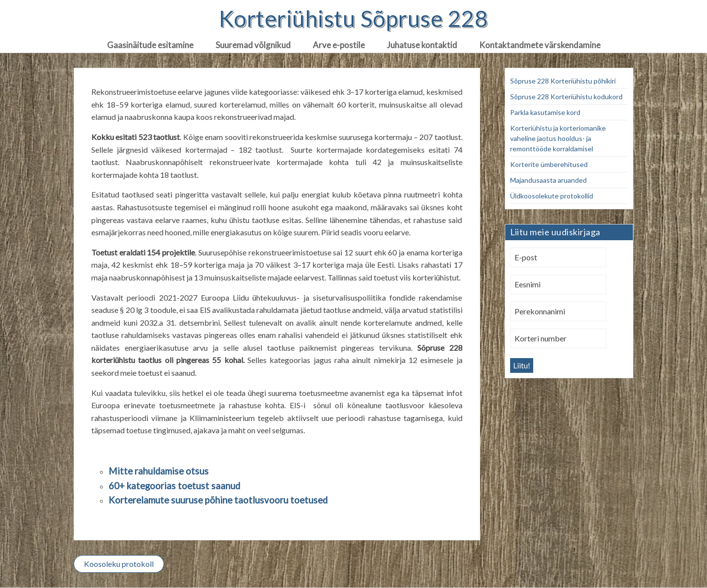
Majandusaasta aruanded (548, 180)
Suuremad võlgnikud (253, 45)
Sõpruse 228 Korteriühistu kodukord (566, 97)
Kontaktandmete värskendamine (540, 45)
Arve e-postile (339, 45)
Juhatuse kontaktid (422, 45)
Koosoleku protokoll (119, 564)
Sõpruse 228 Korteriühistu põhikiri (563, 81)
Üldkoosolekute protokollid (552, 196)
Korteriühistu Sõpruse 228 (353, 19)
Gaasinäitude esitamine (150, 45)
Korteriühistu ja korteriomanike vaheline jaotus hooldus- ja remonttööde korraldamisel (558, 138)
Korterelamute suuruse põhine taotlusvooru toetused (218, 500)
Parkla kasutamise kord (545, 112)
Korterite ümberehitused (549, 164)
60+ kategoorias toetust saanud (174, 486)
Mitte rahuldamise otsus (159, 471)
